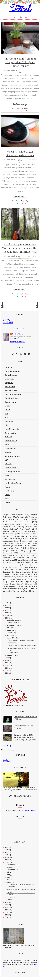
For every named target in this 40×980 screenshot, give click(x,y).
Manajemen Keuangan (12, 456)
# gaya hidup (24, 108)
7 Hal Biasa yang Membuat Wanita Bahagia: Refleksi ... (21, 649)
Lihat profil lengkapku (18, 342)
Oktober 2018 (12, 623)
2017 (7, 658)
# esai (17, 108)
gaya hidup (9, 421)
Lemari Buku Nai (10, 448)
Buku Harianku (10, 387)
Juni (8, 875)
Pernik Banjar (9, 491)
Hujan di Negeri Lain (12, 429)
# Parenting (24, 201)
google (5, 760)
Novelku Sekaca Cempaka (14, 483)
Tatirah (20, 9)
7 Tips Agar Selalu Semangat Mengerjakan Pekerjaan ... (20, 641)
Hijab (7, 425)
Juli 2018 (10, 628)
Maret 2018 (11, 638)
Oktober (10, 867)
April (9, 880)
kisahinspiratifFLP (11, 441)
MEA (6, 460)
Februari (10, 897)
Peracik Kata (7, 762)
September (11, 870)
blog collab (9, 383)
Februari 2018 (12, 653)
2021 (7, 610)
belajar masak (10, 379)
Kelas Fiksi (9, 437)
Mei (8, 877)
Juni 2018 (10, 630)
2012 (7, 670)
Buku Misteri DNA (11, 391)
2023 (7, 605)
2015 (7, 663)
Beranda (6, 319)
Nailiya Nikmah (18, 334)
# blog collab (19, 294)
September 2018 (13, 625)
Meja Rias (8, 464)
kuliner (7, 445)
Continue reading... (20, 104)
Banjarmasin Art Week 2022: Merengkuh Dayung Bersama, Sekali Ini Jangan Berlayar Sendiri (25, 737)
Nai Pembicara (10, 479)
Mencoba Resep (10, 468)
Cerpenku (8, 406)
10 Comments (31, 70)
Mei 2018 (10, 633)
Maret (9, 882)
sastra (7, 499)
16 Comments (31, 256)
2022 (7, 608)
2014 (7, 665)
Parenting (8, 487)
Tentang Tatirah (8, 321)
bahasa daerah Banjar (12, 371)
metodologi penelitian (12, 472)
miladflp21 (8, 475)
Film (6, 418)
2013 (7, 668)
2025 (7, 603)
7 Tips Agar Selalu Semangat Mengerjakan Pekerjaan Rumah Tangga (20, 62)
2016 (7, 660)
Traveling (8, 502)
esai (6, 414)
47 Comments (31, 160)
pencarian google (30, 810)
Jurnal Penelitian (11, 433)
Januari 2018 (12, 655)
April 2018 (11, 635)
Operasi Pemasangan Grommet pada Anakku (21, 645)
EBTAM (7, 410)
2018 (7, 618)
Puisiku (7, 495)
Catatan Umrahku (11, 402)
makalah (8, 452)
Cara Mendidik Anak (12, 398)
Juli (8, 872)
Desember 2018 (13, 620)
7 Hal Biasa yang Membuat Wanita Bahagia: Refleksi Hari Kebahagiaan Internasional (20, 248)
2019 (7, 615)
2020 (7, 613)
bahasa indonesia (11, 375)
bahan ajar (9, 367)
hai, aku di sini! (8, 323)
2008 (7, 673)
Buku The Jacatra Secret (13, 394)
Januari (10, 900)
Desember (11, 865)
